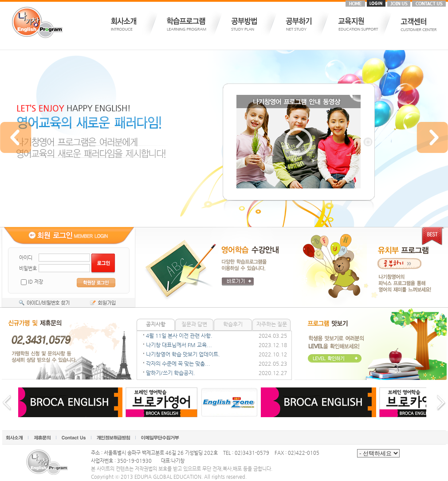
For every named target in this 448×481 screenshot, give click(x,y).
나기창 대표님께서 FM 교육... (179, 345)
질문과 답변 (194, 324)
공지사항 (156, 324)
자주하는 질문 (272, 324)
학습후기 (233, 324)
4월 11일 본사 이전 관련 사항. (179, 336)
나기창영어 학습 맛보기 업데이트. (183, 354)
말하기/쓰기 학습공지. (171, 373)
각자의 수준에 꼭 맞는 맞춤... (178, 364)
